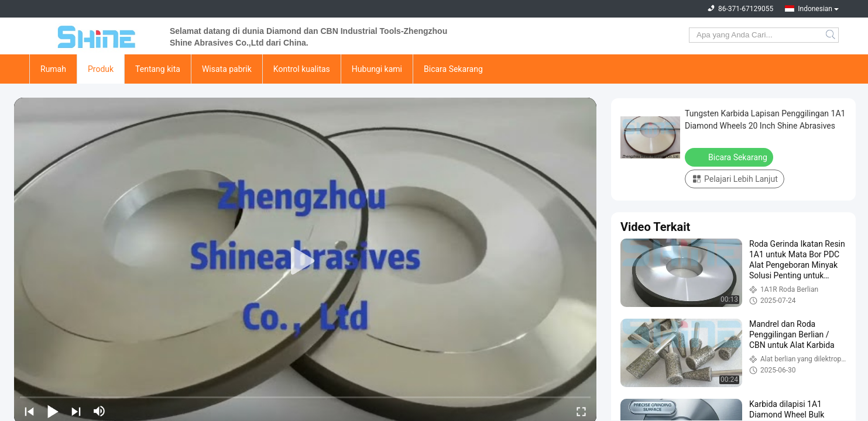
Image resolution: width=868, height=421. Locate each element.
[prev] (29, 411)
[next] (76, 411)
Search (831, 35)
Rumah (53, 69)
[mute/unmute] (100, 411)
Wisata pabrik (227, 69)
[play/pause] (53, 411)
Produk (101, 69)
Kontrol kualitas (302, 69)
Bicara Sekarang (453, 69)
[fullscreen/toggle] (581, 411)
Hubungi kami (377, 69)
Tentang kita (158, 69)
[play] (306, 261)
